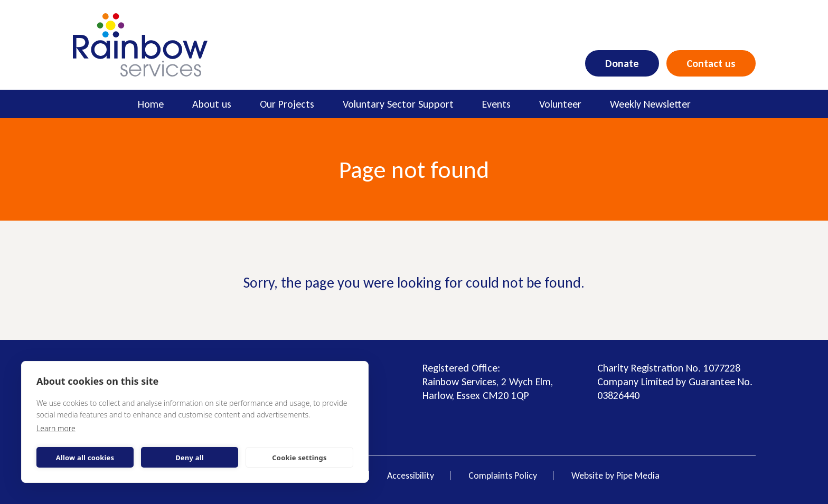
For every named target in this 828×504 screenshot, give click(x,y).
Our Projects (287, 104)
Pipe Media (638, 476)
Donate (622, 63)
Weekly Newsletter (650, 104)
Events (496, 104)
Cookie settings (299, 458)
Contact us (711, 63)
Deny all (190, 458)
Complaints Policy (503, 476)
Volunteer (560, 104)
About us (212, 104)
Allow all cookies (85, 458)
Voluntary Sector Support (398, 104)
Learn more (56, 428)
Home (151, 104)
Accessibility (411, 476)
